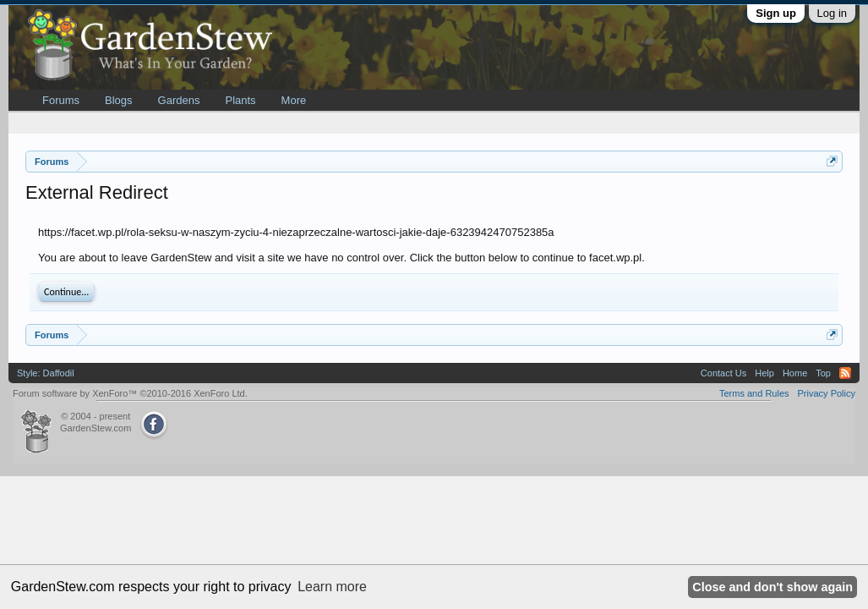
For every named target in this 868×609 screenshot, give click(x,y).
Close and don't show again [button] (772, 587)
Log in (832, 13)
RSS (845, 373)
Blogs (119, 100)
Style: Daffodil (46, 373)
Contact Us (723, 373)
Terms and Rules (754, 393)
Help (764, 373)
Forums (61, 100)
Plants (240, 100)
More (294, 100)
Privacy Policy (827, 393)
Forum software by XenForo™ (130, 393)
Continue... (66, 292)
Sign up (776, 13)
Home (795, 373)
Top (823, 373)
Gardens (179, 100)
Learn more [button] (332, 587)
